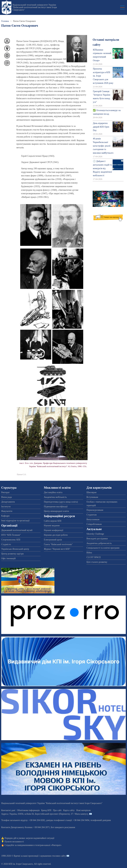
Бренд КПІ (46, 810)
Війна (89, 553)
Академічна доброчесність (99, 543)
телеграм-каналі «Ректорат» (48, 845)
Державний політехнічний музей (17, 530)
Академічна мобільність (55, 497)
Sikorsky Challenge (95, 534)
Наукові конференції (54, 530)
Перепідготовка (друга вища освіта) (61, 502)
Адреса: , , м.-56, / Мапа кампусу (45, 814)
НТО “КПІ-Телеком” (11, 535)
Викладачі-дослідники (97, 539)
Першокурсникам (95, 510)
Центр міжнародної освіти (56, 511)
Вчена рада (7, 497)
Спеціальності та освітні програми (103, 548)
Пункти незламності (14, 842)
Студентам (92, 515)
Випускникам (93, 519)
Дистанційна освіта (53, 492)
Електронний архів (53, 540)
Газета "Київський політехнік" (58, 544)
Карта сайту (69, 810)
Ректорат (5, 492)
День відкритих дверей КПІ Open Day (101, 127)
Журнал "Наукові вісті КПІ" (57, 549)
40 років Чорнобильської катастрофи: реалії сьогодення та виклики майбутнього (103, 146)
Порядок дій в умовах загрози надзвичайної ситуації (29, 838)
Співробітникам (94, 524)
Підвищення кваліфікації (56, 507)
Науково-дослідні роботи (56, 535)
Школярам (91, 492)
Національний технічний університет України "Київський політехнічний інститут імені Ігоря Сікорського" (35, 7)
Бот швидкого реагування (63, 827)
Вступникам (92, 497)
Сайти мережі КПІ (53, 521)
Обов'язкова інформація (28, 810)
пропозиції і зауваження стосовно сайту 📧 (49, 856)
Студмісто (6, 544)
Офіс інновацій (8, 558)
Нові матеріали (83, 810)
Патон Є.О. (22, 475)
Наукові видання (52, 526)
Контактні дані (8, 810)
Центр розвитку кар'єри (12, 554)
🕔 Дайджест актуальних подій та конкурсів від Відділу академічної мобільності (102, 168)
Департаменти (8, 502)
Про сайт (57, 810)
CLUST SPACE (94, 557)
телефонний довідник (101, 820)
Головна (5, 21)
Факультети (7, 511)
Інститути (6, 507)
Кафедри (5, 516)
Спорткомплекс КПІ (11, 540)
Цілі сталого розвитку (97, 562)
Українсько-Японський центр (15, 549)
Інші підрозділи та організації (15, 521)
